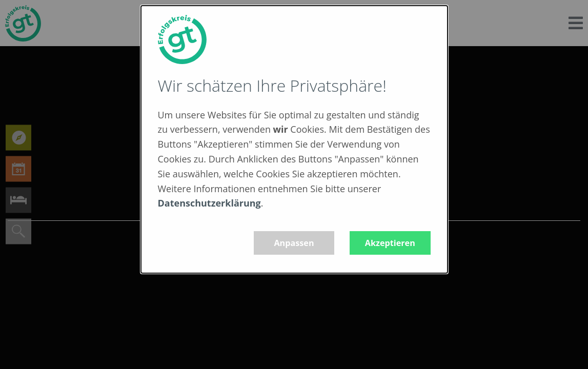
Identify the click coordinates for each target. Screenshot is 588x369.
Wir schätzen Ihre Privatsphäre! (272, 85)
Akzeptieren (390, 243)
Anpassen (294, 243)
